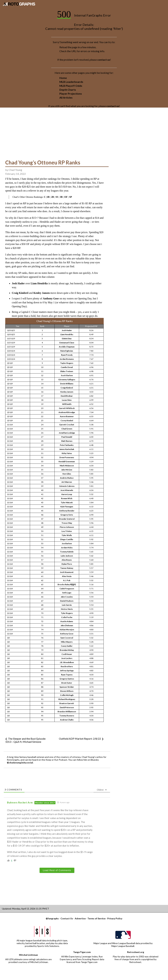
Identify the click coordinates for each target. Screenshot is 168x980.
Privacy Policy (115, 918)
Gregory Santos (67, 679)
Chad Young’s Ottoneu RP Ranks (43, 162)
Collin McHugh (67, 695)
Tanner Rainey (67, 568)
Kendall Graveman (67, 461)
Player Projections (71, 94)
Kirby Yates (67, 453)
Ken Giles (67, 474)
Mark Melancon (67, 466)
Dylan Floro (67, 564)
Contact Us (67, 918)
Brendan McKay (67, 650)
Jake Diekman (67, 625)
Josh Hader (18, 283)
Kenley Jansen (42, 293)
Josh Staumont (67, 572)
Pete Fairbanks (67, 445)
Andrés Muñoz (67, 478)
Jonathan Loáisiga (67, 433)
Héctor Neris (67, 609)
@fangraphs (52, 918)
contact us (104, 60)
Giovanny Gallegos (67, 379)
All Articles (66, 97)
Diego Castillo (67, 539)
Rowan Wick (67, 498)
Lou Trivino (67, 531)
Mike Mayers (67, 642)
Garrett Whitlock (67, 408)
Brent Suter (67, 683)
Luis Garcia (67, 605)
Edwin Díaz (67, 338)
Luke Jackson (67, 556)
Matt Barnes (67, 441)
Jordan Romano (67, 359)
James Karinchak (67, 449)
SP (71, 197)
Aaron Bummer (67, 416)
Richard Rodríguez (67, 699)
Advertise (80, 918)
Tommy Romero (67, 716)
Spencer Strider (67, 687)
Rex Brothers (67, 666)
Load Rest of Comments (57, 870)
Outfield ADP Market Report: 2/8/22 (80, 739)
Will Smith (67, 404)
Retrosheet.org (136, 952)
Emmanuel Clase (67, 343)
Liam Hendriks (39, 283)
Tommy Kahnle (67, 552)
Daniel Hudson (67, 601)
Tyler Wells (67, 535)
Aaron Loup (67, 494)
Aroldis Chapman (67, 347)
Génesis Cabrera (67, 486)
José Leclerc (67, 658)
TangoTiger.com (82, 952)
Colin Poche (67, 617)
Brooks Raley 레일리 (67, 584)
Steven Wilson (67, 691)
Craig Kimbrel (20, 293)
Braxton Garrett (67, 703)
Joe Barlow (67, 543)
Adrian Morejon (67, 630)
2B (53, 197)
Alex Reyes (67, 560)
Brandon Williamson (67, 712)
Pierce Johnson (67, 527)
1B (48, 197)
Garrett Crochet (67, 425)
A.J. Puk (67, 580)
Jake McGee (67, 470)
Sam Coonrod (67, 638)
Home (63, 78)
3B (61, 197)
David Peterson (67, 707)
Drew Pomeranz (67, 457)
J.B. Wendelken (67, 662)
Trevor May (67, 523)
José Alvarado (67, 490)
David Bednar (67, 396)
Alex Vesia (67, 576)
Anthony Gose (51, 298)
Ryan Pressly (67, 355)
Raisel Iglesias (67, 351)
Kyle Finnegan (67, 507)
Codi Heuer (67, 654)
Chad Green (67, 429)
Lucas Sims (67, 400)
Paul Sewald (67, 437)
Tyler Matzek (67, 502)
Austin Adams (67, 621)
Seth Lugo (67, 593)
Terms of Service (96, 918)
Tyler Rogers (67, 613)
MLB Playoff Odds (71, 86)
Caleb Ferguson (67, 589)
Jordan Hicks (67, 548)
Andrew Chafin (67, 720)
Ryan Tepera (67, 675)
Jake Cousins (67, 597)
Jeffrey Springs (67, 671)
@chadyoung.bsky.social (20, 763)
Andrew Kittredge (67, 412)
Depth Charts (68, 90)
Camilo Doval (67, 367)
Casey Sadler (67, 646)
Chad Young (15, 170)
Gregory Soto (67, 515)
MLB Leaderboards (71, 82)
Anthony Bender (67, 511)
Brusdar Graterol (67, 519)
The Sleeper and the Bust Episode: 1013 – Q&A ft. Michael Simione (26, 740)
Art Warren (67, 482)
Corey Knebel (67, 420)
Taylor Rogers (67, 363)
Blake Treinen (67, 371)
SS (57, 197)
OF (66, 197)
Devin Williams (67, 384)
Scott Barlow (67, 375)
